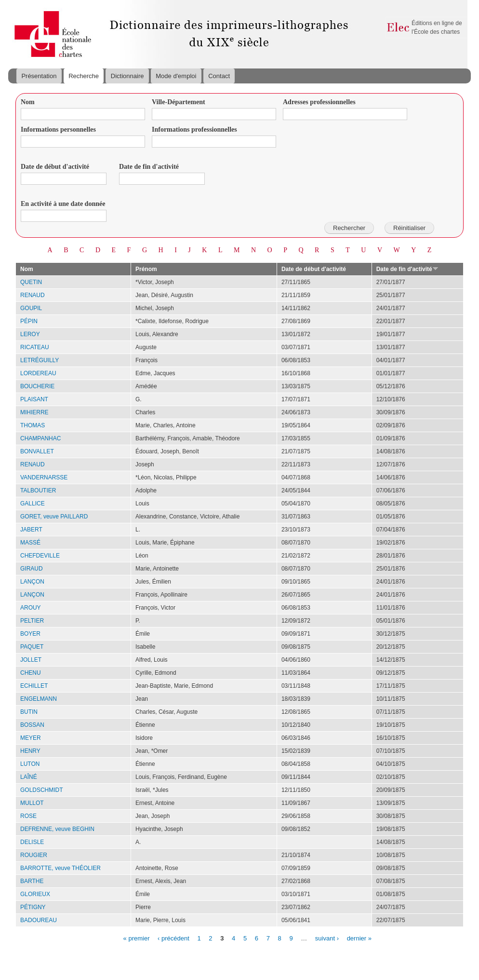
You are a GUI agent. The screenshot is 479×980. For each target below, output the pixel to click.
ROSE (28, 816)
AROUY (31, 608)
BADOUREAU (39, 920)
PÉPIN (29, 321)
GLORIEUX (35, 894)
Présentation (39, 76)
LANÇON (32, 582)
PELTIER (32, 621)
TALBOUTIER (38, 490)
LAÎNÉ (29, 777)
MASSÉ (30, 543)
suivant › (327, 938)
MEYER (31, 738)
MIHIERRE (34, 412)
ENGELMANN (39, 699)
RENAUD (33, 295)
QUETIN (31, 282)
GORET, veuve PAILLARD (54, 517)
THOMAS (33, 425)
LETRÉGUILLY (40, 360)
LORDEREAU (38, 373)
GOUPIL (31, 308)
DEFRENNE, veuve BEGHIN (57, 829)
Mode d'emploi (176, 76)
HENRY (30, 751)
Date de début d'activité (55, 167)
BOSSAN (32, 725)
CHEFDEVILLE (40, 556)
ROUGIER (34, 855)
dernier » (359, 938)
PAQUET (32, 647)
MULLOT (32, 803)
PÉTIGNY (33, 907)
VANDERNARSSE (44, 477)
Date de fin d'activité (149, 167)
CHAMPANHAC (40, 438)
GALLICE (33, 504)
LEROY (30, 334)
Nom (28, 102)
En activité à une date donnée (63, 204)
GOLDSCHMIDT (42, 790)
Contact (219, 76)
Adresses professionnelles (319, 102)
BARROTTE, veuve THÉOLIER (60, 868)
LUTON (30, 764)
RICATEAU (35, 347)
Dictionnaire (127, 76)
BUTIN (29, 712)
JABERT (31, 530)
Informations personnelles (58, 129)
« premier (137, 938)
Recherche (84, 76)
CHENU (31, 673)
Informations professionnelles (194, 129)
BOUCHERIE (37, 386)
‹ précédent (173, 938)
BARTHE (32, 881)
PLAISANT (34, 399)
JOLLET (31, 660)
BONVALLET (37, 451)
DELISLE (32, 842)
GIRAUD (32, 569)
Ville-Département (179, 102)
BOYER (30, 634)
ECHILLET (34, 686)
